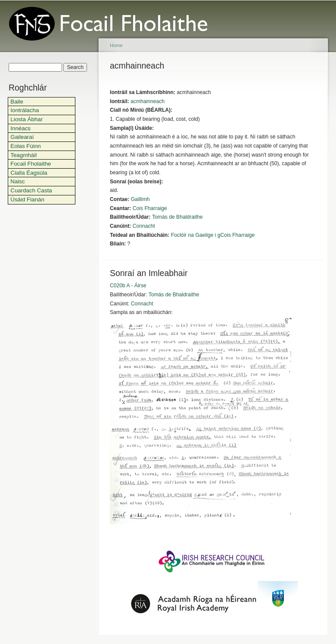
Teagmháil (23, 155)
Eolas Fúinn (26, 146)
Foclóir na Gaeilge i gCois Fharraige (213, 235)
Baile (17, 102)
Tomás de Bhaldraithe (177, 217)
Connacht (144, 226)
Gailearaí (22, 137)
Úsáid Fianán (27, 199)
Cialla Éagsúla (29, 173)
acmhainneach (148, 101)
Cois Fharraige (150, 208)
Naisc (17, 181)
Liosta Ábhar (26, 119)
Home (116, 45)
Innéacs (20, 128)
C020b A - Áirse (128, 286)
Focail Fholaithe (31, 164)
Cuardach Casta (31, 190)
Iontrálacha (25, 110)
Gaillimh (140, 199)
